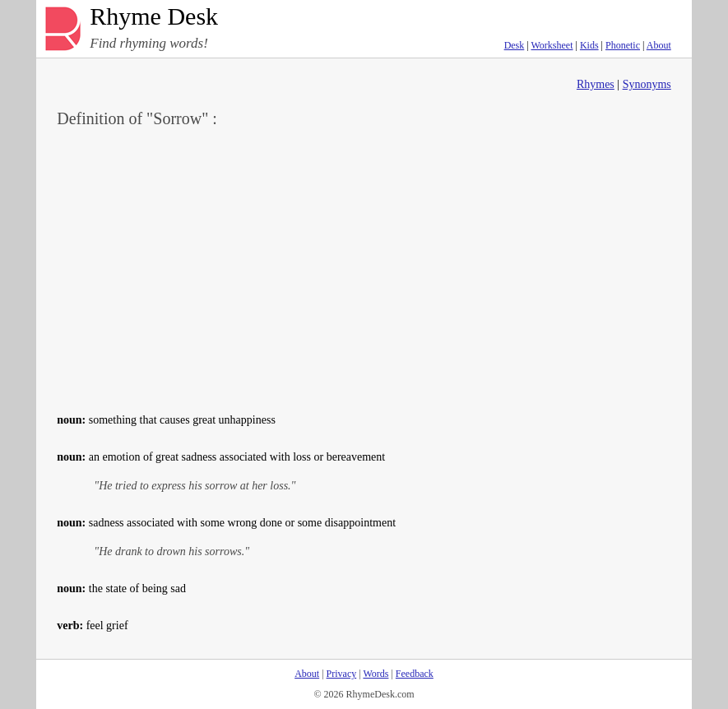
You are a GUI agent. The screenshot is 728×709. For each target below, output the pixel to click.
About (659, 45)
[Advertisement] (364, 268)
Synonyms (647, 84)
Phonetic (623, 45)
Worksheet (552, 45)
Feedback (415, 674)
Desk (515, 45)
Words (376, 674)
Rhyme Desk (154, 17)
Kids (589, 45)
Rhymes (596, 84)
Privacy (342, 674)
